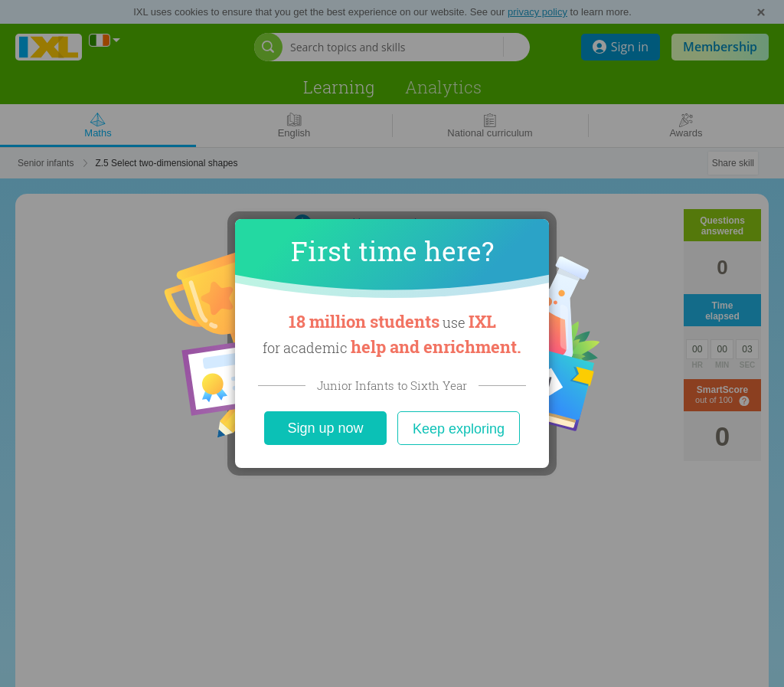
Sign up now (325, 428)
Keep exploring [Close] (459, 429)
